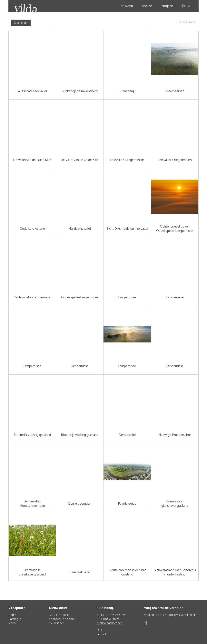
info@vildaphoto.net (109, 623)
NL (186, 6)
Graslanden (21, 23)
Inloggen (167, 6)
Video (12, 623)
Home (12, 615)
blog (170, 615)
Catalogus (15, 619)
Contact (101, 634)
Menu (127, 6)
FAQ (99, 630)
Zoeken (147, 6)
